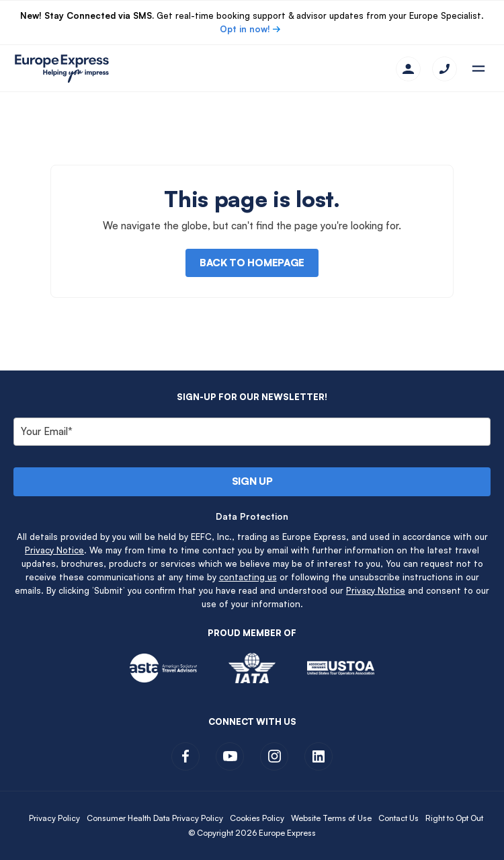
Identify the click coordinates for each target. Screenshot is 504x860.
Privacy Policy (54, 818)
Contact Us (398, 818)
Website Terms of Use (331, 818)
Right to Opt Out (454, 818)
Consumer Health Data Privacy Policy (155, 818)
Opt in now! (245, 29)
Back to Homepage (252, 263)
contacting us (248, 577)
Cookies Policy (257, 818)
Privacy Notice (54, 550)
